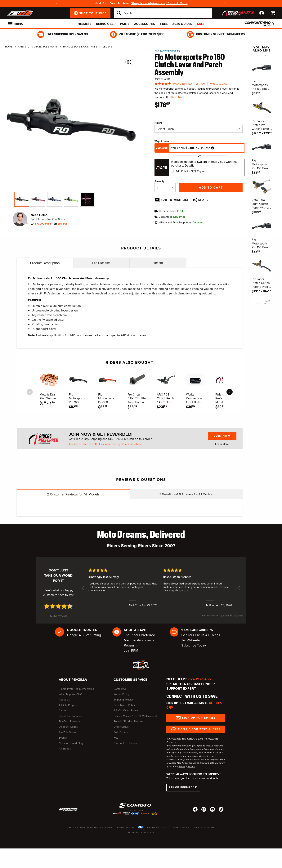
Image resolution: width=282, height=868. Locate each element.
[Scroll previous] (258, 56)
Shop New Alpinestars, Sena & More (159, 3)
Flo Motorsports (167, 51)
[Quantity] (165, 188)
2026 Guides (182, 24)
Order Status (121, 727)
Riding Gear (106, 24)
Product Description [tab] (45, 263)
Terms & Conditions (205, 827)
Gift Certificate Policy (126, 711)
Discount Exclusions (125, 743)
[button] (82, 588)
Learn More (222, 444)
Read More (178, 97)
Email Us (63, 224)
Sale (201, 24)
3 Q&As (201, 84)
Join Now (222, 436)
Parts (125, 24)
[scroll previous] (30, 392)
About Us (64, 700)
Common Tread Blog (71, 743)
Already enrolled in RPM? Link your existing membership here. (106, 444)
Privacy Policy (181, 827)
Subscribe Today (194, 645)
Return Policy (121, 694)
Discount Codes (68, 727)
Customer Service (130, 680)
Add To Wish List (175, 200)
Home (9, 47)
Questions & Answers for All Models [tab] (186, 494)
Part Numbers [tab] (101, 263)
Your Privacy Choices (156, 827)
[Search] (163, 13)
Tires (164, 24)
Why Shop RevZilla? (70, 694)
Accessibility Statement (141, 833)
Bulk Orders (121, 732)
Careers (63, 711)
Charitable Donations (71, 716)
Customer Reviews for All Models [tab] (73, 494)
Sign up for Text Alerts (199, 729)
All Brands (65, 749)
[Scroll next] (265, 56)
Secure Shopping (126, 827)
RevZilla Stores (68, 732)
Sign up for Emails (199, 718)
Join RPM (131, 651)
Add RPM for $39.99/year (190, 171)
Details (190, 166)
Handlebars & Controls (80, 47)
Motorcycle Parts (45, 47)
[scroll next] (230, 392)
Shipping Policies (124, 700)
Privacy (191, 766)
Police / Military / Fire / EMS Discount (135, 716)
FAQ (116, 738)
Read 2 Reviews (183, 84)
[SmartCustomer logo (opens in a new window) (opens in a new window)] (223, 617)
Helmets (85, 24)
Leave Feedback (183, 787)
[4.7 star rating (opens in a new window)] (58, 606)
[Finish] (199, 129)
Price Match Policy (124, 705)
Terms (182, 766)
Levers (107, 47)
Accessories (145, 24)
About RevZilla (73, 680)
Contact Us (120, 689)
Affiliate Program (68, 705)
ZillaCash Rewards (70, 721)
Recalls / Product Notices (128, 721)
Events (63, 738)
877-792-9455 (43, 224)
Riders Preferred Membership (76, 689)
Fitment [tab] (158, 263)
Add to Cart (211, 188)
